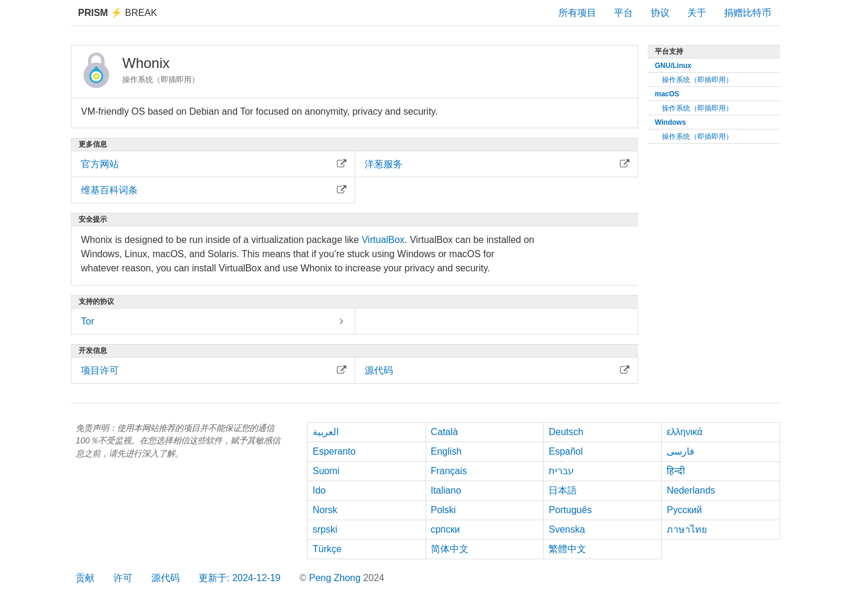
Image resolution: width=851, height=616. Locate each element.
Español (566, 451)
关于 (697, 13)
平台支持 (669, 51)
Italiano (446, 490)
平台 (623, 13)
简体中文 (450, 549)
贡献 (85, 578)
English (446, 451)
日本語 (563, 490)
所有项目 (577, 13)
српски (446, 529)
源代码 (165, 578)
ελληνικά (685, 432)
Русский (684, 510)
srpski (325, 529)
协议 (660, 13)
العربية (326, 432)
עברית (561, 471)
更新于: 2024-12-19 (240, 578)
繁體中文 (567, 549)
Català (444, 432)
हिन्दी (676, 471)
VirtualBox (383, 240)
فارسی (681, 451)
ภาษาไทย (687, 529)
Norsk (325, 510)
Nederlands (691, 490)
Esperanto (334, 451)
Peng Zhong (336, 578)
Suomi (326, 471)
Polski (444, 510)
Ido (319, 490)
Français (449, 471)
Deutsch (566, 432)
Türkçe (327, 549)
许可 (123, 578)
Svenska (566, 529)
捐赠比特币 (748, 13)
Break (118, 13)
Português (570, 510)
